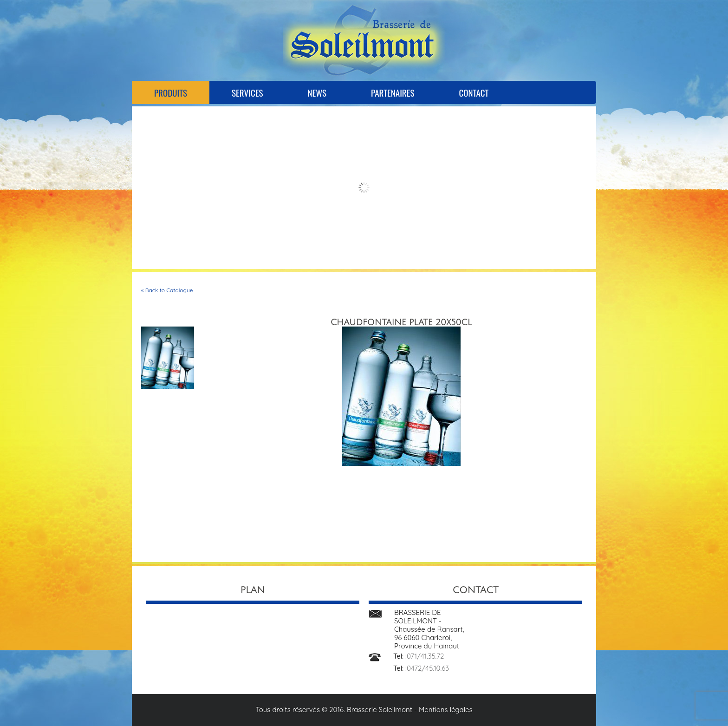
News (317, 92)
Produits (171, 92)
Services (247, 92)
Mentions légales (446, 710)
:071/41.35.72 (425, 656)
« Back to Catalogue (167, 290)
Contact (474, 92)
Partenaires (393, 92)
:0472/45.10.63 (427, 668)
